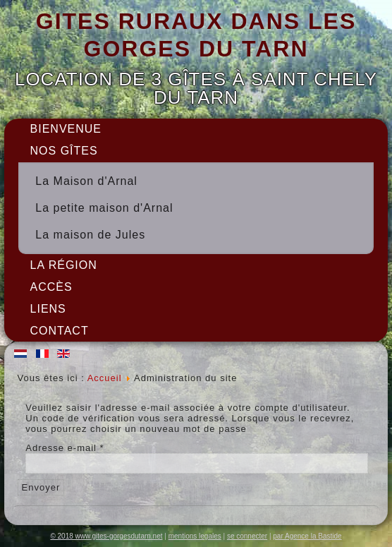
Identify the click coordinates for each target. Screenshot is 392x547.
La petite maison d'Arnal (104, 208)
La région (64, 265)
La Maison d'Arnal (86, 181)
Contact (60, 331)
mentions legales (195, 536)
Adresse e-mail (65, 448)
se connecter (247, 536)
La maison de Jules (90, 235)
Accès (51, 287)
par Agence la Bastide (307, 536)
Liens (48, 309)
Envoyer (41, 487)
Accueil (105, 378)
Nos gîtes (64, 151)
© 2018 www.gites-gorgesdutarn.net (106, 536)
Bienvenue (66, 129)
